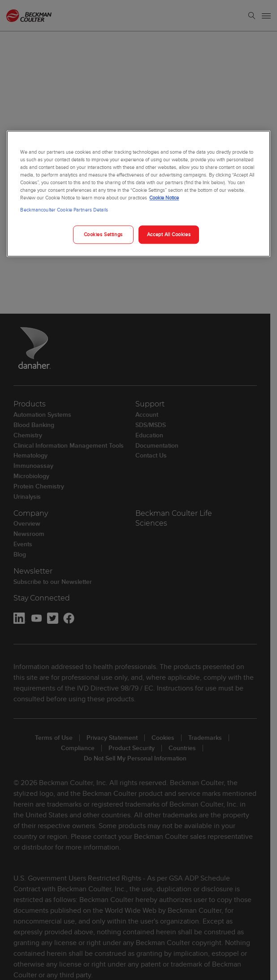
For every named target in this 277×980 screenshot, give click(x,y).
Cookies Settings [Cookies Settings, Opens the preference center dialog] (103, 234)
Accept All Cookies (169, 234)
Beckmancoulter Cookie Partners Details (64, 210)
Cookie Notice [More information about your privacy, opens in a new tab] (164, 198)
